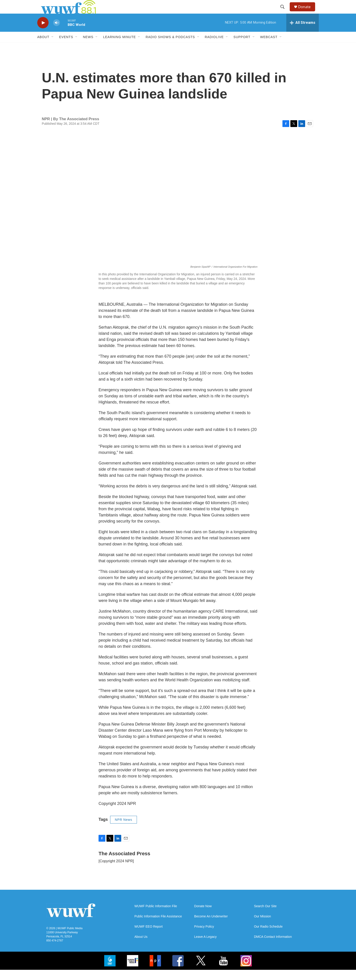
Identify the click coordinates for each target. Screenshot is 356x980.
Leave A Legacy (205, 947)
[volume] (57, 33)
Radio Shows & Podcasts (170, 47)
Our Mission (263, 927)
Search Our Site (265, 916)
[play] (43, 33)
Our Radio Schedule (268, 937)
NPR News (124, 830)
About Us (141, 947)
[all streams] (303, 33)
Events (66, 47)
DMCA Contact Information (273, 947)
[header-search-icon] (284, 12)
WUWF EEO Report (148, 937)
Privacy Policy (204, 937)
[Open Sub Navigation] (53, 47)
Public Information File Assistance (158, 927)
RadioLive (214, 47)
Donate (307, 12)
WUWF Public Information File (156, 916)
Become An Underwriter (211, 927)
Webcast (269, 47)
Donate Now (203, 916)
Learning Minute (119, 47)
